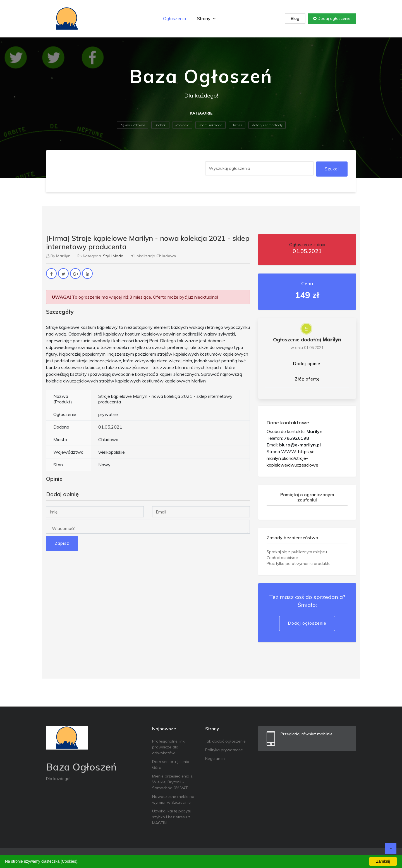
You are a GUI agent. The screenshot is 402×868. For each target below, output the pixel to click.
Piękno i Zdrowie (132, 125)
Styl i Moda (113, 256)
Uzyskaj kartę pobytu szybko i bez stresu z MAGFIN (172, 817)
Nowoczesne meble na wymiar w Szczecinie (173, 799)
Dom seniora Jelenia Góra (171, 764)
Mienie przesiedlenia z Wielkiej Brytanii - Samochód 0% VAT (172, 782)
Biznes (237, 125)
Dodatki (160, 125)
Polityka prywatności (224, 750)
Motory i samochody (267, 125)
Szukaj (332, 169)
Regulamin (215, 758)
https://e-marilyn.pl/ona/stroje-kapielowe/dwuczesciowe (292, 458)
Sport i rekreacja (210, 125)
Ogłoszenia (174, 18)
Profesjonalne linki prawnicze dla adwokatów (169, 747)
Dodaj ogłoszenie (332, 18)
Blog (295, 18)
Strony (206, 18)
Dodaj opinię (307, 364)
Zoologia (182, 125)
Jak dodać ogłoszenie (225, 741)
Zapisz (62, 543)
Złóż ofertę (307, 379)
